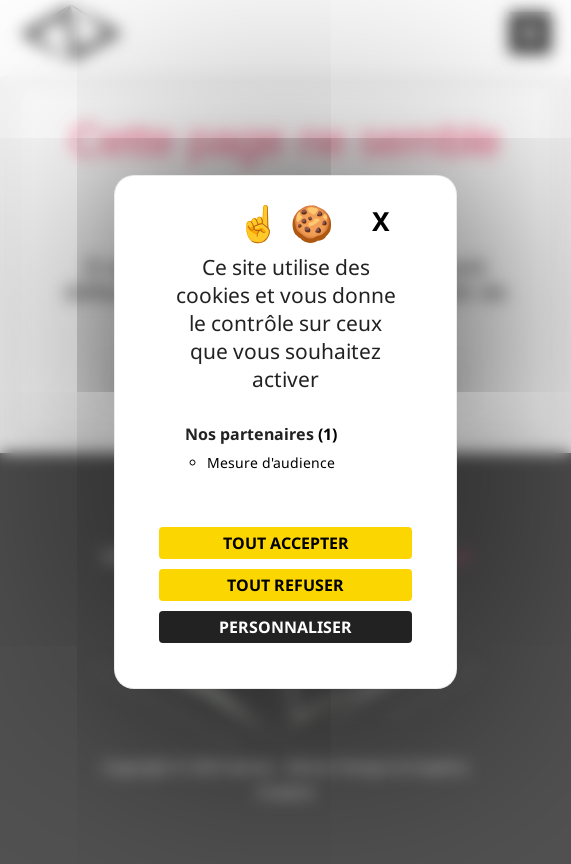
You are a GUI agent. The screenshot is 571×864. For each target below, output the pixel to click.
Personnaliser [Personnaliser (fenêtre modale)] (285, 627)
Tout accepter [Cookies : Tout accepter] (286, 543)
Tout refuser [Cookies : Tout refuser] (285, 585)
